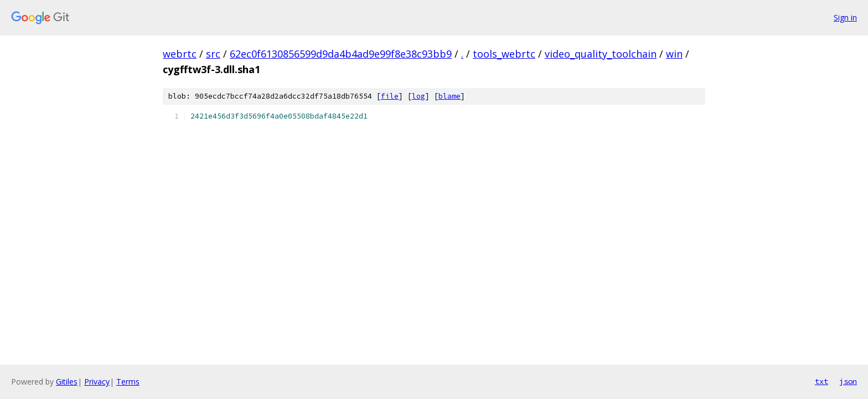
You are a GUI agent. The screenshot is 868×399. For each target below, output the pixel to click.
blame (449, 96)
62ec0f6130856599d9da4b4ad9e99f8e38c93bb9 (341, 54)
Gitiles (67, 382)
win (674, 54)
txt (821, 381)
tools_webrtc (504, 54)
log (418, 96)
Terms (128, 382)
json (848, 381)
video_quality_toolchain (601, 54)
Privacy (97, 382)
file (390, 96)
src (213, 54)
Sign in (845, 17)
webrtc (180, 54)
